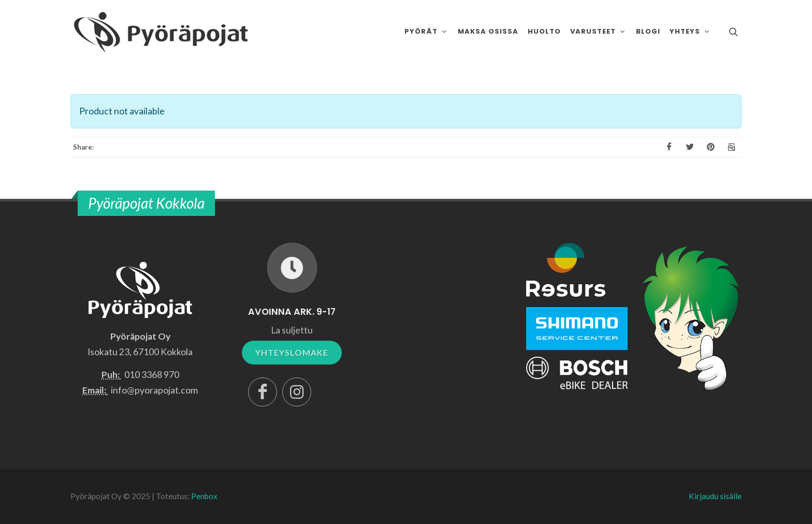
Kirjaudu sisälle (715, 496)
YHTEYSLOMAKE (292, 352)
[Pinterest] (711, 147)
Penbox (204, 496)
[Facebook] (669, 147)
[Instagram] (297, 392)
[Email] (731, 147)
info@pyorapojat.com (154, 390)
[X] (690, 147)
